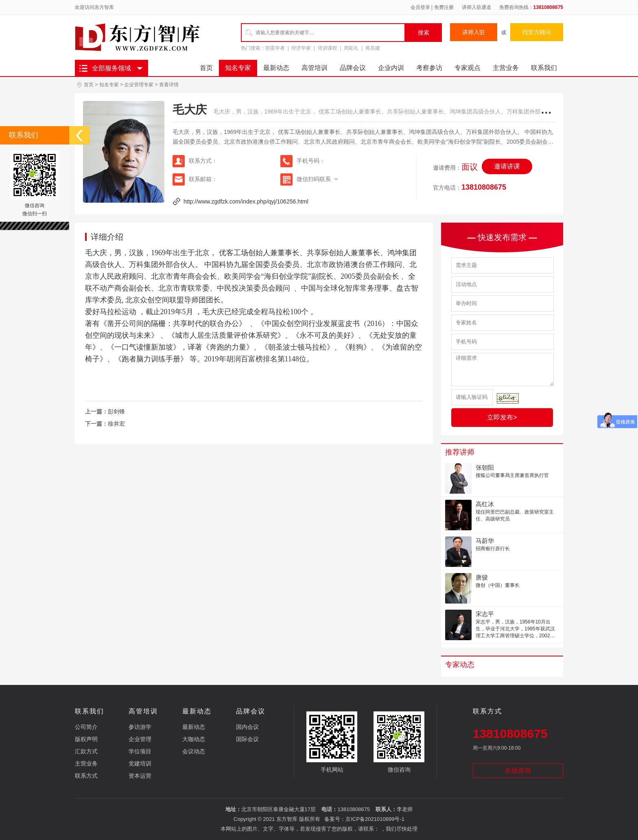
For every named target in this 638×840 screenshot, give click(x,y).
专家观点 (468, 68)
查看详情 (169, 85)
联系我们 (544, 68)
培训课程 (328, 48)
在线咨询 (518, 771)
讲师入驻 (474, 32)
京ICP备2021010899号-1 (375, 819)
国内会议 (247, 727)
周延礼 (351, 48)
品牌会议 (353, 68)
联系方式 (86, 776)
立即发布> (502, 417)
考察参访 (429, 68)
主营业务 (506, 68)
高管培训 (315, 68)
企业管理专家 (139, 85)
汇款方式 (86, 751)
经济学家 (301, 48)
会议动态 (194, 751)
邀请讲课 (507, 166)
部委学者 (275, 48)
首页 (206, 68)
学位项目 (140, 751)
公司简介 (86, 727)
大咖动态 (194, 739)
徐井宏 (116, 424)
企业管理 (140, 739)
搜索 (424, 33)
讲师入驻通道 (476, 7)
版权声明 (86, 739)
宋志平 (485, 614)
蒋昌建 (373, 48)
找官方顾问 (537, 32)
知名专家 (238, 68)
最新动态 (276, 68)
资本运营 (140, 776)
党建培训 (140, 763)
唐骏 (482, 577)
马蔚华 (485, 541)
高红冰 (485, 504)
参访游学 (140, 727)
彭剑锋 (116, 411)
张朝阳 (485, 467)
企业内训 (391, 68)
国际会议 (247, 739)
